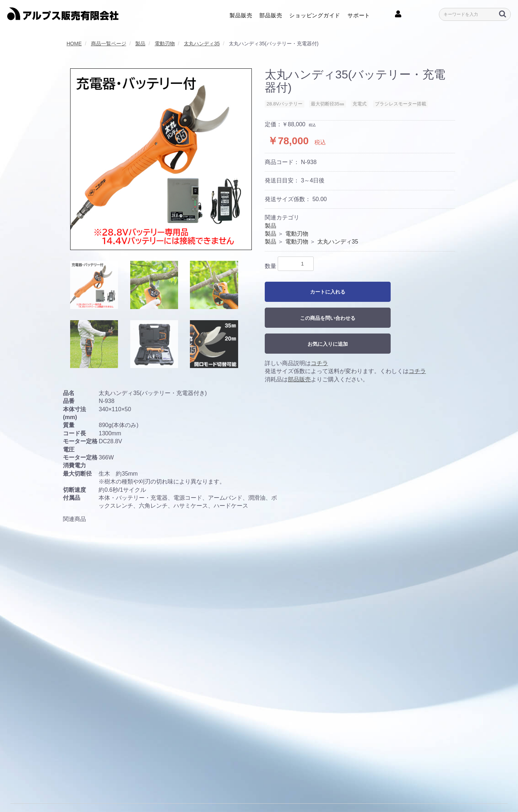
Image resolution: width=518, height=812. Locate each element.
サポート (359, 15)
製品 (271, 226)
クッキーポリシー (153, 790)
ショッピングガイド (315, 15)
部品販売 (271, 15)
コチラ (319, 363)
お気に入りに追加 (328, 344)
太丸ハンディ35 (338, 242)
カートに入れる (328, 292)
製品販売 (241, 15)
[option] (161, 159)
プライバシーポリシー (101, 790)
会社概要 (31, 790)
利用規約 (58, 790)
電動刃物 (297, 234)
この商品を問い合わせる (328, 318)
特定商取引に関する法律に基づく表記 (223, 790)
